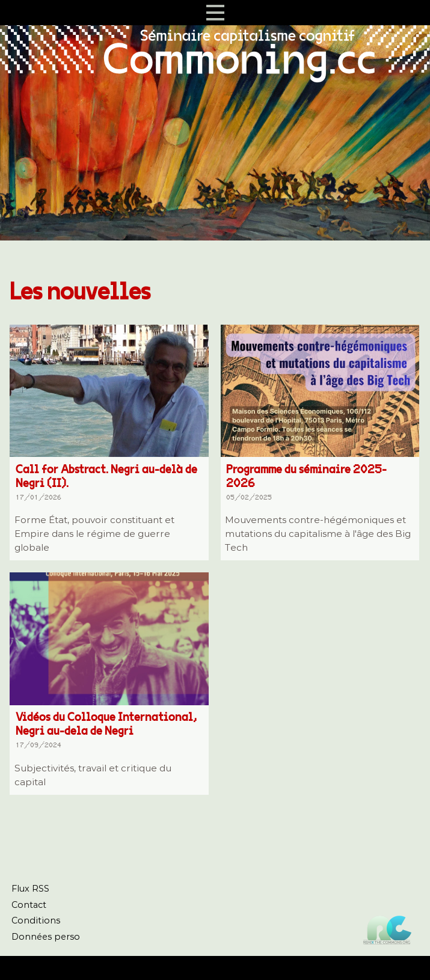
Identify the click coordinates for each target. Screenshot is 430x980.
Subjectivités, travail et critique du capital (93, 775)
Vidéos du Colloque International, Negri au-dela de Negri (106, 732)
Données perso (46, 937)
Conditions (36, 920)
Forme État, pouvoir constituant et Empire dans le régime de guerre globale (94, 534)
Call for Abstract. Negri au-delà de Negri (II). (106, 484)
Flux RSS (30, 889)
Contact (29, 905)
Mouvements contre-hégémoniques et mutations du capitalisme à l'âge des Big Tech (318, 534)
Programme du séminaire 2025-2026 (316, 484)
